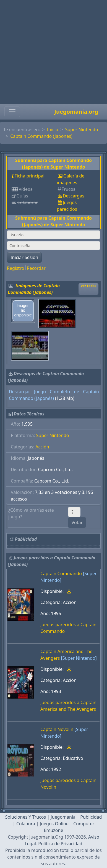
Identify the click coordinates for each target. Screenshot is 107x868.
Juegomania (63, 817)
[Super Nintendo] (79, 658)
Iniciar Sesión (24, 257)
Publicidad (91, 817)
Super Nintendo (82, 130)
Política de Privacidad (60, 844)
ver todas (88, 286)
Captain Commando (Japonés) (41, 136)
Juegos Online (54, 824)
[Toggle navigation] (12, 112)
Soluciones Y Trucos (26, 817)
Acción (42, 447)
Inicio (53, 130)
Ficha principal (29, 176)
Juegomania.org (76, 112)
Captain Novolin (57, 729)
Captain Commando (61, 573)
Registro (15, 268)
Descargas (74, 196)
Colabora (26, 824)
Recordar (36, 268)
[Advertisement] (52, 52)
